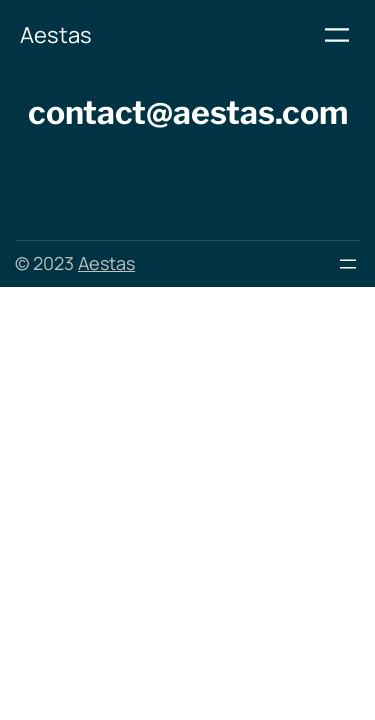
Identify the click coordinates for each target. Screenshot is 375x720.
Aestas (56, 35)
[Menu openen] (337, 35)
